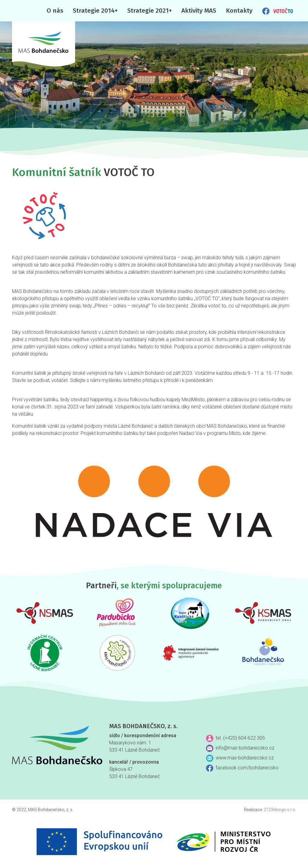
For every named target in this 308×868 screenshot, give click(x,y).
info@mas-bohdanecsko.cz (245, 748)
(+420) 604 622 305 (244, 738)
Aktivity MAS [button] (199, 11)
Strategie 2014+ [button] (95, 11)
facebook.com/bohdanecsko (247, 768)
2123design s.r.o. (280, 810)
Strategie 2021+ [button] (149, 11)
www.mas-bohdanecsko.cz (245, 758)
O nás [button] (55, 11)
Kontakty (239, 11)
